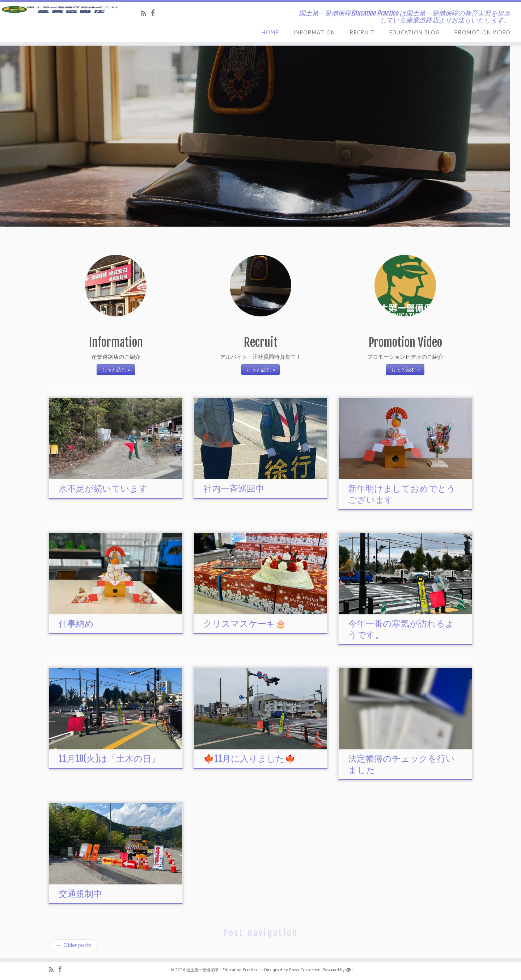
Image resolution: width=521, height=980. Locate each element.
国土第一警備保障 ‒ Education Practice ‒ (224, 970)
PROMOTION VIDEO (482, 32)
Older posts (74, 945)
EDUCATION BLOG (414, 32)
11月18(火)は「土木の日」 (109, 758)
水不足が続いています (103, 488)
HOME (270, 32)
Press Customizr (304, 970)
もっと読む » (116, 370)
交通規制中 (80, 893)
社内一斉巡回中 (234, 488)
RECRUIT (362, 32)
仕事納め (76, 623)
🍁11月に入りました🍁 (249, 758)
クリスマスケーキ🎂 (245, 623)
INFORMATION (314, 32)
